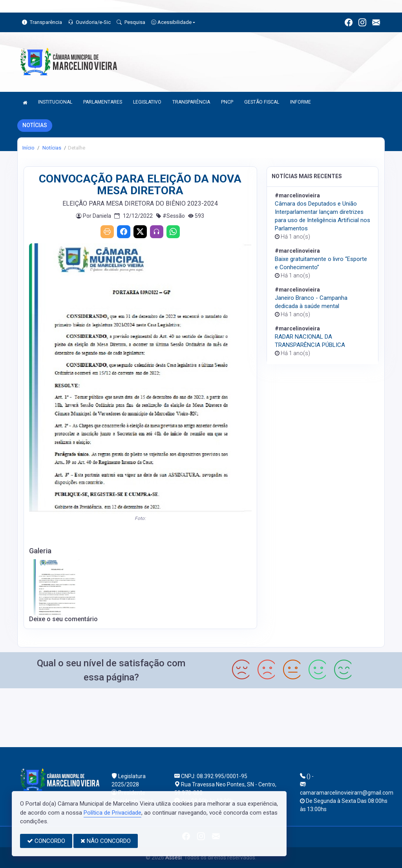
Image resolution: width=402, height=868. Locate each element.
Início (28, 148)
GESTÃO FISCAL (262, 102)
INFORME (301, 102)
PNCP (227, 102)
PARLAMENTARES (103, 102)
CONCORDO (46, 841)
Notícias (51, 148)
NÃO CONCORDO (106, 841)
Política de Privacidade (112, 813)
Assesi (174, 857)
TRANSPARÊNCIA (191, 102)
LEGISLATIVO (147, 102)
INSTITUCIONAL (55, 102)
